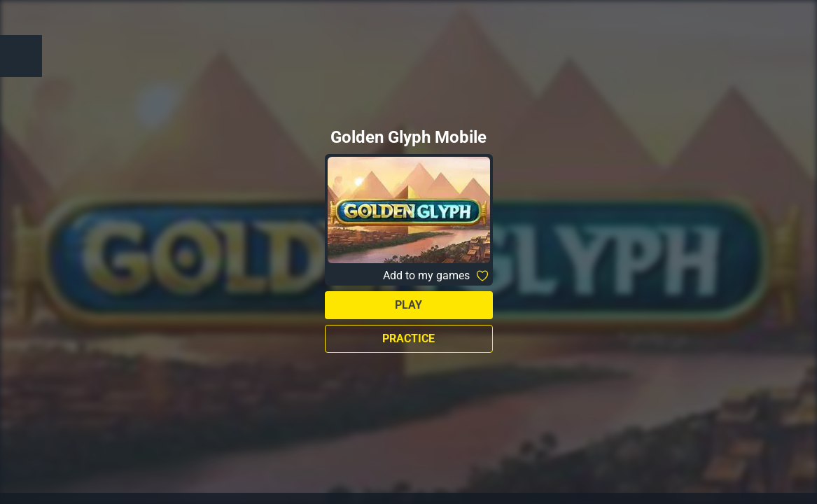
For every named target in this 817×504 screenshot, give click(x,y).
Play (408, 305)
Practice (408, 338)
